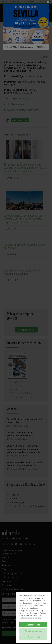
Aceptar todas (33, 625)
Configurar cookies (33, 637)
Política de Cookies (33, 631)
